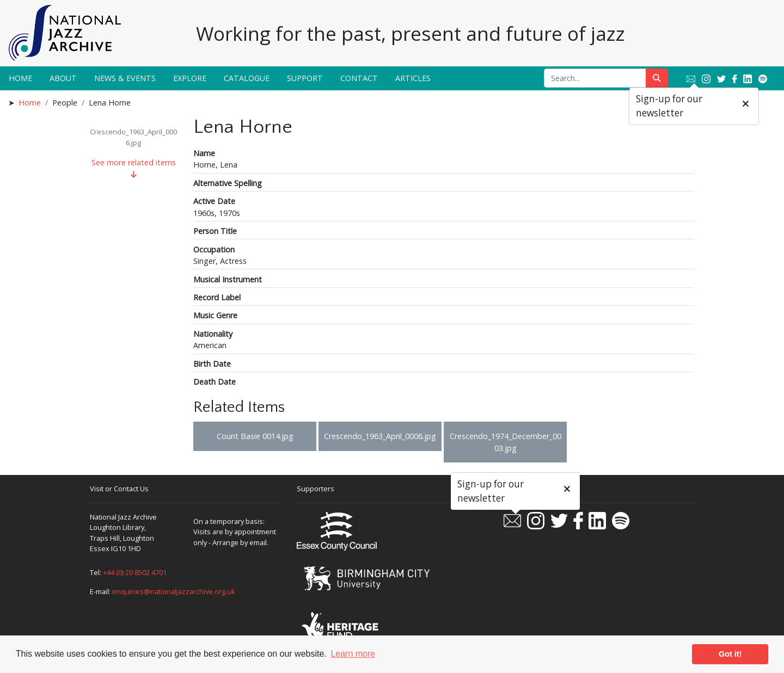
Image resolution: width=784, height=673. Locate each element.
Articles (413, 78)
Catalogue (247, 78)
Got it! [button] (730, 654)
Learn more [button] (353, 654)
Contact (359, 78)
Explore (190, 78)
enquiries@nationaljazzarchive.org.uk (174, 591)
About (63, 78)
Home (20, 78)
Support (305, 78)
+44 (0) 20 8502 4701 (135, 572)
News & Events (125, 78)
